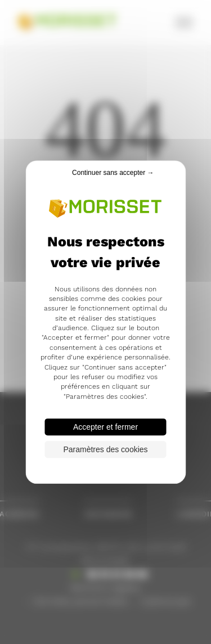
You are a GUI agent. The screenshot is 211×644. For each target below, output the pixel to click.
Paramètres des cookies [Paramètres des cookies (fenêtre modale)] (105, 449)
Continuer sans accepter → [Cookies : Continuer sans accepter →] (113, 173)
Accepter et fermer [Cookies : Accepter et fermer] (105, 427)
